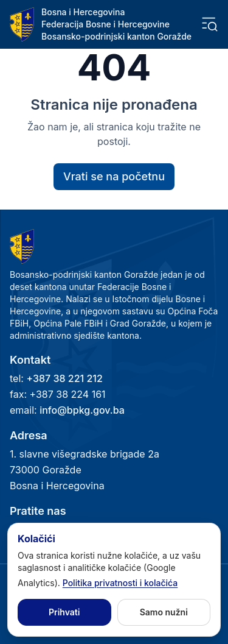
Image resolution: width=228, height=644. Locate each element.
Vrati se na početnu (114, 176)
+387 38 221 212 (64, 378)
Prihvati (64, 612)
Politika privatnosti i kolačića (120, 583)
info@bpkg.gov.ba (82, 410)
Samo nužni (164, 612)
